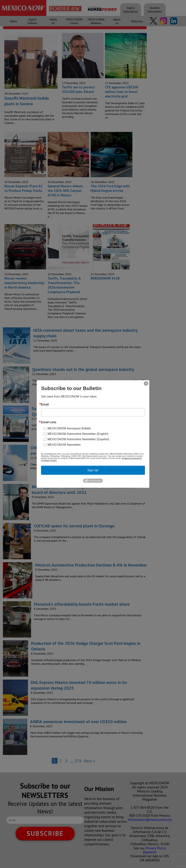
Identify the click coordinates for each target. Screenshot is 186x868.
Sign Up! (93, 470)
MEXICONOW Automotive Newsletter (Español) (78, 439)
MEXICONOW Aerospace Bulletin (69, 428)
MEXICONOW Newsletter (64, 445)
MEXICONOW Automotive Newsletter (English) (78, 434)
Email (45, 404)
